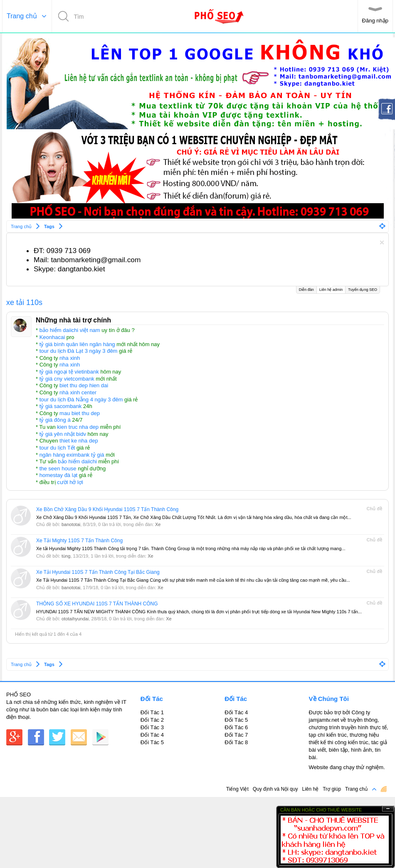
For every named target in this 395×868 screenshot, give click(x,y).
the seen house (58, 468)
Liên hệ (310, 789)
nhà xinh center (78, 392)
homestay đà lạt (59, 475)
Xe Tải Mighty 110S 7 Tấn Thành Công (79, 541)
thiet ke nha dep (79, 441)
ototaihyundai (75, 619)
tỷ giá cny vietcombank (67, 379)
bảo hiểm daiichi (77, 461)
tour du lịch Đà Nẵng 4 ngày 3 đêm (81, 400)
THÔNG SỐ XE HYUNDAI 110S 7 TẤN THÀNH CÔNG (97, 604)
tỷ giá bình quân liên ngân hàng (77, 344)
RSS (384, 789)
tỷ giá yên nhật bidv (63, 434)
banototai (71, 524)
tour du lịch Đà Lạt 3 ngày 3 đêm (79, 351)
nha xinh (70, 358)
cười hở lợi (70, 482)
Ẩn (388, 809)
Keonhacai (52, 337)
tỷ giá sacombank (61, 406)
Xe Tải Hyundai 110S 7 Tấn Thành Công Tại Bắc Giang (98, 572)
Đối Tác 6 (236, 727)
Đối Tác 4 (152, 735)
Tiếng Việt (237, 789)
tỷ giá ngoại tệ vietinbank (69, 372)
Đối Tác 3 (152, 727)
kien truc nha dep (78, 427)
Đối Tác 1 (152, 712)
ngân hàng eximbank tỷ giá (72, 455)
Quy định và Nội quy (275, 789)
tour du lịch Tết (57, 448)
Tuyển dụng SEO (363, 290)
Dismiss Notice (382, 242)
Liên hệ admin (331, 289)
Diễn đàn (306, 290)
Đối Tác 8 (236, 742)
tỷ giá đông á (55, 420)
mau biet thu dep (80, 413)
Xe (158, 524)
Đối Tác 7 (236, 735)
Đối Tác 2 (152, 720)
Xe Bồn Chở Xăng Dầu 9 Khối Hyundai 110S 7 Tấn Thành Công (107, 509)
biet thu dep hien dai (84, 385)
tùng (66, 556)
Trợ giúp (332, 789)
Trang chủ (22, 16)
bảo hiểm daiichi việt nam (70, 330)
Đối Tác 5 (152, 742)
